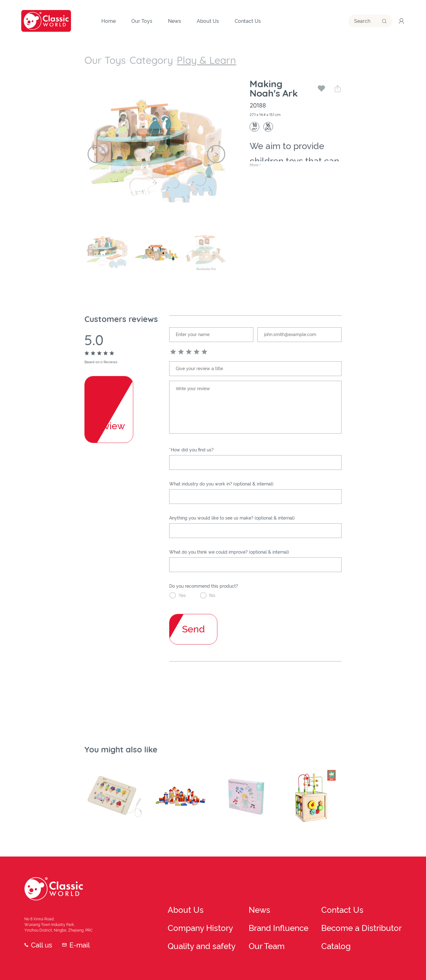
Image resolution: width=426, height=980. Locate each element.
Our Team (276, 919)
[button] (97, 147)
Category (120, 56)
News (272, 889)
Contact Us (370, 889)
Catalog (367, 919)
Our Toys (95, 56)
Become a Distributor (380, 904)
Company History (185, 904)
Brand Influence (282, 904)
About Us (177, 889)
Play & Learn (149, 56)
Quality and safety (186, 919)
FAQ (398, 958)
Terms (356, 958)
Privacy (378, 958)
